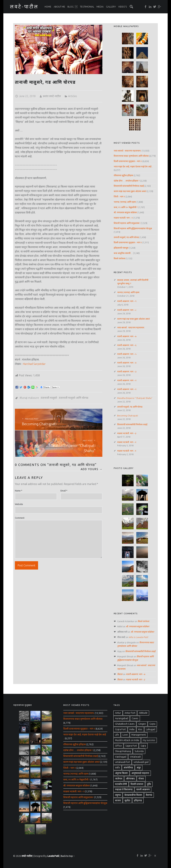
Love (125, 735)
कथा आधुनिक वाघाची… (123, 253)
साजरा (118, 800)
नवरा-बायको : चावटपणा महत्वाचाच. (127, 151)
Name (19, 491)
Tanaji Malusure (30, 398)
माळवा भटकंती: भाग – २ (127, 442)
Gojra (152, 724)
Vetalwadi (135, 757)
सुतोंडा (127, 800)
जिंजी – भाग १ (119, 197)
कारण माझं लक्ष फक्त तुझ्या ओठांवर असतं (130, 191)
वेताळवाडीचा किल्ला (133, 795)
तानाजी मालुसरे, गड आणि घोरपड (126, 237)
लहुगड (118, 795)
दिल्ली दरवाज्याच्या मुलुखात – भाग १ (128, 242)
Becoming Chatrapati (128, 416)
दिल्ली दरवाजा (137, 784)
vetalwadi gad (141, 762)
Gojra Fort (120, 729)
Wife (117, 768)
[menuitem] (48, 7)
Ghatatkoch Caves (125, 724)
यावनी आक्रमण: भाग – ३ (127, 372)
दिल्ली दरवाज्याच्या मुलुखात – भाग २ (128, 161)
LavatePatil (53, 856)
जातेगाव (119, 779)
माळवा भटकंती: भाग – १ (123, 218)
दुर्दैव (149, 784)
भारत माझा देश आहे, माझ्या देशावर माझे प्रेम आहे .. (133, 166)
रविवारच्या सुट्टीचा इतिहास (123, 175)
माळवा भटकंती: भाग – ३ (127, 433)
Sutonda (139, 751)
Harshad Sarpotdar (34, 364)
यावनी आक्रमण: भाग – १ (127, 389)
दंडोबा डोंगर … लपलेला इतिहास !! (127, 181)
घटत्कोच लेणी (121, 784)
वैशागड (149, 795)
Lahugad (151, 729)
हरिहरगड (138, 800)
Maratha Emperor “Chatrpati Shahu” (135, 398)
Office (118, 746)
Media (100, 7)
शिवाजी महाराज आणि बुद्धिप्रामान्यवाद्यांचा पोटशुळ (133, 228)
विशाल (120, 674)
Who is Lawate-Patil (138, 637)
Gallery (111, 7)
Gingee (142, 724)
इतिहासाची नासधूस (121, 248)
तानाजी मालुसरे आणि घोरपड (74, 398)
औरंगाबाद (130, 779)
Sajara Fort (131, 746)
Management (139, 735)
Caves (135, 718)
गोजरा (141, 779)
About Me (59, 7)
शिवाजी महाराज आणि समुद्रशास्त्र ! (127, 223)
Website (19, 504)
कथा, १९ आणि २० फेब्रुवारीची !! (126, 207)
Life (117, 735)
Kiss (140, 729)
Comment (20, 518)
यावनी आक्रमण (143, 789)
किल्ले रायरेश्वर (119, 258)
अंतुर (139, 768)
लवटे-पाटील (27, 856)
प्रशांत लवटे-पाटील (52, 96)
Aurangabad (122, 718)
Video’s (123, 7)
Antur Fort (130, 713)
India (132, 729)
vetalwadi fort (122, 762)
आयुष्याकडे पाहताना (140, 773)
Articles (73, 96)
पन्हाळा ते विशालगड (124, 789)
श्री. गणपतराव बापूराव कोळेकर (125, 212)
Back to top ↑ (68, 856)
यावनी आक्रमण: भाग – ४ (127, 363)
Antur (118, 713)
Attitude (143, 713)
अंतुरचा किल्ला (121, 773)
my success (149, 740)
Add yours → (92, 469)
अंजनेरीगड (128, 768)
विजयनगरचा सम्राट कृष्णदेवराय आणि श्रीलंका (131, 156)
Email (64, 491)
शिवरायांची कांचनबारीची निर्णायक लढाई (129, 186)
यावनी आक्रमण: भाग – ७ (127, 336)
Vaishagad (121, 757)
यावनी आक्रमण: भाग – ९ (127, 301)
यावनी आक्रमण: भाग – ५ (127, 354)
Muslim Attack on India (127, 740)
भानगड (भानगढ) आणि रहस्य (125, 202)
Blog (72, 7)
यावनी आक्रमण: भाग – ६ (127, 345)
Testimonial (87, 7)
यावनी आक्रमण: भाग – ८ (127, 310)
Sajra (143, 746)
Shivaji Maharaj (123, 751)
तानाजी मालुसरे (50, 398)
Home (48, 7)
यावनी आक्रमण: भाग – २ (127, 380)
